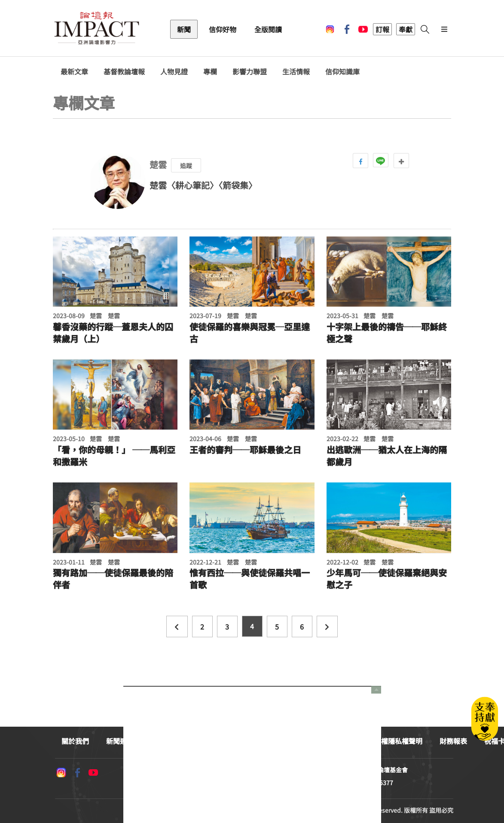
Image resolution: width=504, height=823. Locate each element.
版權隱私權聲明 (398, 741)
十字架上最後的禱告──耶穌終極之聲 (387, 333)
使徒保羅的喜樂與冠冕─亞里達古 (250, 333)
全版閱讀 (268, 29)
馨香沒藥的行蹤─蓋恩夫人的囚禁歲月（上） (113, 333)
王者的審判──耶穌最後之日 (245, 450)
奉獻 (406, 29)
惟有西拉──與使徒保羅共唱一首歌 (250, 579)
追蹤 (186, 166)
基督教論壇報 (124, 72)
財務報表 (453, 741)
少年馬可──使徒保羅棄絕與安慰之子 (387, 579)
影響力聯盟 (250, 72)
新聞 (184, 29)
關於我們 (75, 741)
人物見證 (174, 72)
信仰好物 (223, 29)
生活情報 (296, 72)
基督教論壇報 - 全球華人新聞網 (97, 29)
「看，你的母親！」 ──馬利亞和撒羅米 (114, 456)
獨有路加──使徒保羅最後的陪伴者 (113, 579)
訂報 (382, 29)
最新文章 (74, 72)
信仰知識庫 (342, 72)
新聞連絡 (120, 741)
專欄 (210, 72)
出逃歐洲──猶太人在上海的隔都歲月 (387, 456)
